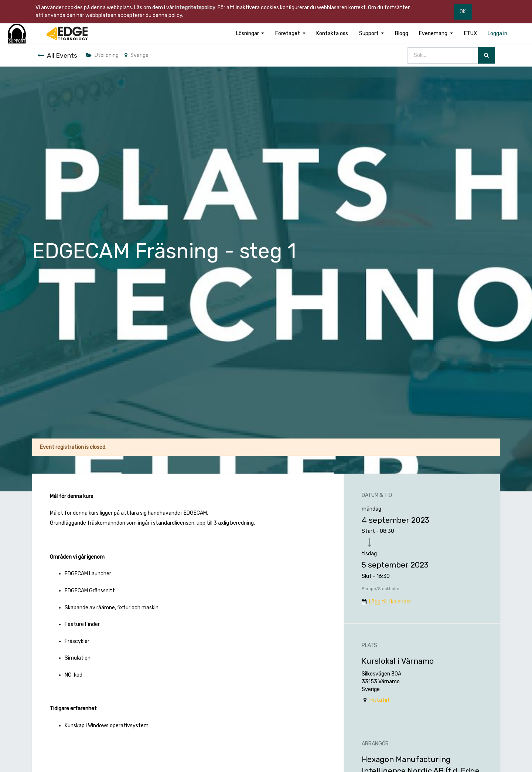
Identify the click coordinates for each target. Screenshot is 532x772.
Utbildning (102, 55)
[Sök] (486, 56)
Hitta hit (380, 700)
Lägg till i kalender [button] (390, 602)
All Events (57, 55)
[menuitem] (332, 33)
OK (463, 12)
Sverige (137, 55)
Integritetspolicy (195, 8)
